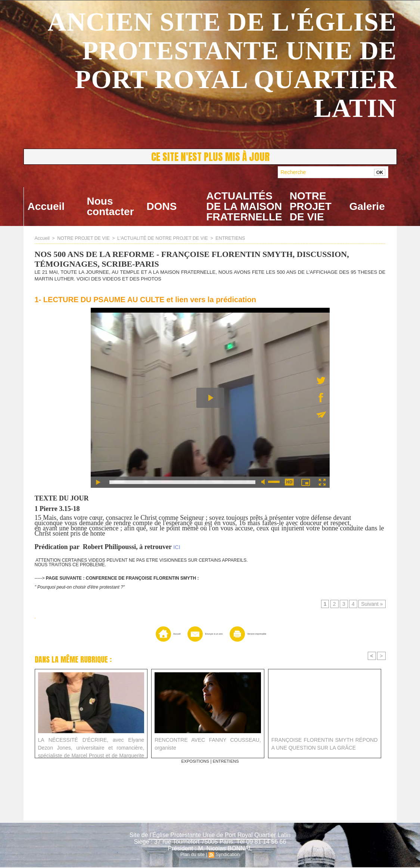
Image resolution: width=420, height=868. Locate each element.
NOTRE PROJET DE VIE (311, 206)
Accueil (46, 206)
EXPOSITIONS (194, 762)
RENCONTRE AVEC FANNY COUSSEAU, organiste (208, 744)
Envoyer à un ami (198, 635)
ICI (177, 547)
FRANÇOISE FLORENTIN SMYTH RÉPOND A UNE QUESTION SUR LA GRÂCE (325, 744)
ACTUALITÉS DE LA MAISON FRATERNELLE (244, 206)
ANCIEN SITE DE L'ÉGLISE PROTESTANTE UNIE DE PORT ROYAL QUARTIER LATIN (222, 65)
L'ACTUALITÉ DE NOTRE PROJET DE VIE (158, 238)
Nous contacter (111, 206)
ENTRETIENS (224, 238)
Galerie (367, 206)
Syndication (227, 855)
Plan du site (193, 855)
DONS (162, 206)
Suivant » (373, 605)
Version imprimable (260, 635)
